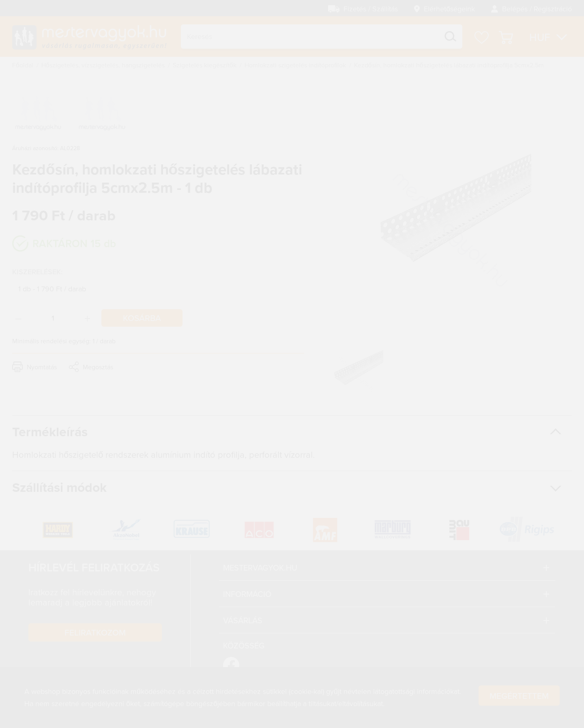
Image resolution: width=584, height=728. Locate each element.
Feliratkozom (95, 632)
